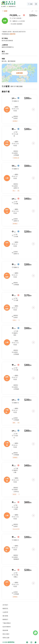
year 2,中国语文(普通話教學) (14, 400)
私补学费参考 (7, 627)
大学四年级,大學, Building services (14, 328)
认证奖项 (5, 612)
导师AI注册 (6, 638)
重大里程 (5, 616)
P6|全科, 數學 (16, 15)
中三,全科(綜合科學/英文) (14, 570)
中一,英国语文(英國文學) (14, 537)
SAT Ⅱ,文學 (14, 166)
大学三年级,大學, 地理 (14, 502)
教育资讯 (5, 608)
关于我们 (5, 605)
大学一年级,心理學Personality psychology (14, 465)
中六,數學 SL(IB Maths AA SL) (14, 365)
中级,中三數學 (14, 295)
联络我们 (5, 619)
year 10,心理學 (14, 431)
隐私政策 (5, 630)
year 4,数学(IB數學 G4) (14, 199)
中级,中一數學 (14, 264)
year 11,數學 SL (14, 98)
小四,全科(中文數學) (14, 231)
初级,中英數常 (14, 129)
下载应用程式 (7, 623)
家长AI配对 (6, 634)
